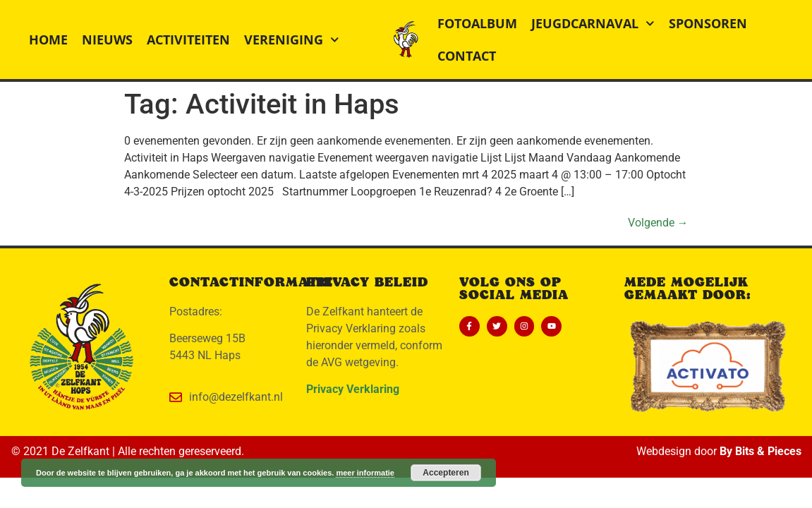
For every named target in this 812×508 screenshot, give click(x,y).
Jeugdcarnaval (593, 24)
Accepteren (446, 473)
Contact (467, 56)
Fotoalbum (477, 23)
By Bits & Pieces (761, 451)
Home (48, 40)
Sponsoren (708, 23)
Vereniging (292, 40)
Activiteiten (188, 40)
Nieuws (107, 40)
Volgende (658, 223)
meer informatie (365, 473)
